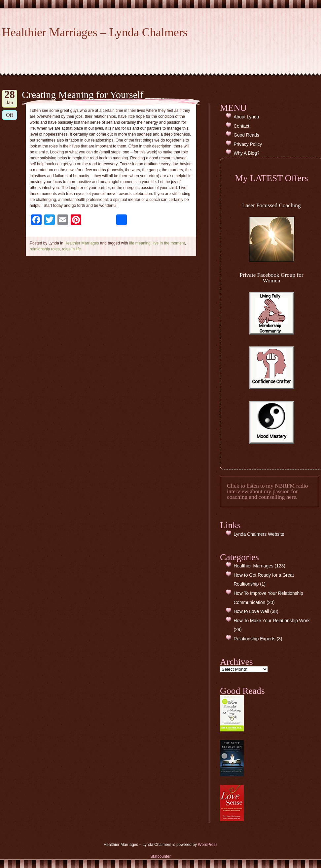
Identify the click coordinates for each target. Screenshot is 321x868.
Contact (241, 126)
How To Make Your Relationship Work (271, 621)
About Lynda (246, 117)
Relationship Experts (254, 639)
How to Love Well (251, 611)
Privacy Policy (248, 144)
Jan (10, 97)
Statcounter (160, 856)
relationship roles (45, 249)
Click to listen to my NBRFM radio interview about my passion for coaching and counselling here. (267, 492)
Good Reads (246, 135)
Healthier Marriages (82, 243)
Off (10, 115)
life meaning (140, 243)
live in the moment (169, 243)
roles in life (71, 249)
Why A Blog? (246, 153)
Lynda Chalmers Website (259, 534)
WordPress (208, 845)
